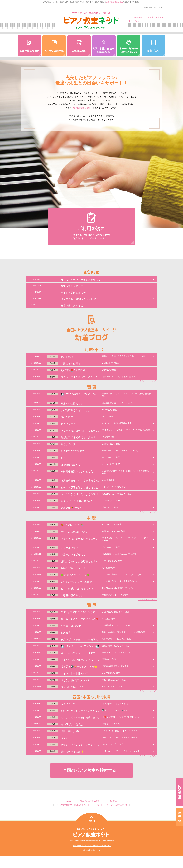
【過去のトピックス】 (147, 381)
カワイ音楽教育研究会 (114, 2)
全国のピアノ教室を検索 (89, 801)
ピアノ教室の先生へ (72, 805)
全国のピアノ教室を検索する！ (91, 770)
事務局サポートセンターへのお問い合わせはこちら (92, 846)
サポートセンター (111, 805)
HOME (69, 801)
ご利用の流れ (111, 801)
